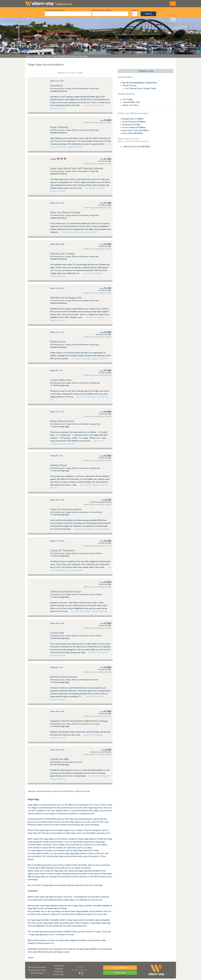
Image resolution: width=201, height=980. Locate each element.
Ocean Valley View (61, 380)
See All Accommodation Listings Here (140, 83)
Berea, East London (135, 130)
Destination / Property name (55, 10)
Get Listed (37, 973)
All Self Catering (129, 85)
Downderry (56, 86)
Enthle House (58, 342)
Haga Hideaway (59, 127)
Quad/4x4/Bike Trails (131, 102)
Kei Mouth (131, 125)
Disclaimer (59, 972)
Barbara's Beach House (64, 677)
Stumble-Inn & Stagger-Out (66, 298)
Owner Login (120, 973)
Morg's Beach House (62, 421)
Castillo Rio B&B (60, 759)
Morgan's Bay (133, 119)
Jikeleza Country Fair (136, 147)
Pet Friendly (127, 99)
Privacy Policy (59, 974)
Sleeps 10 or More (130, 105)
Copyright (59, 969)
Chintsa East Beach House (66, 592)
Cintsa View (57, 633)
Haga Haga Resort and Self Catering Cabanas (77, 168)
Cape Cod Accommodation (66, 509)
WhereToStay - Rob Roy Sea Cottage (77, 791)
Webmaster (59, 966)
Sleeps (135, 10)
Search (148, 14)
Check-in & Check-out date (101, 10)
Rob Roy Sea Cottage (62, 254)
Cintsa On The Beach (62, 551)
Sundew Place (58, 465)
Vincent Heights (134, 127)
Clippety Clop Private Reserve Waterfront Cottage (79, 721)
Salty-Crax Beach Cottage (65, 212)
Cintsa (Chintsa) (134, 122)
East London (132, 133)
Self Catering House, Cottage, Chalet (140, 88)
